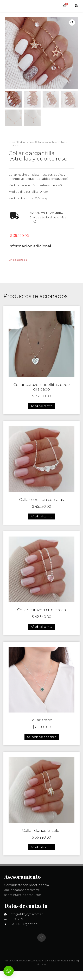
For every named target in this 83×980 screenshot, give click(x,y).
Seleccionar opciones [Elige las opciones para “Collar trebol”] (42, 746)
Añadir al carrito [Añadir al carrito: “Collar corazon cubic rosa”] (42, 636)
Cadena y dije (25, 151)
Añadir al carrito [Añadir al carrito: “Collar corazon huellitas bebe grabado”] (42, 415)
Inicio (12, 151)
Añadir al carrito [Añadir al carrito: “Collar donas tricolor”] (42, 856)
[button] (5, 10)
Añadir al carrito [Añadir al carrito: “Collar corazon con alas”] (42, 525)
